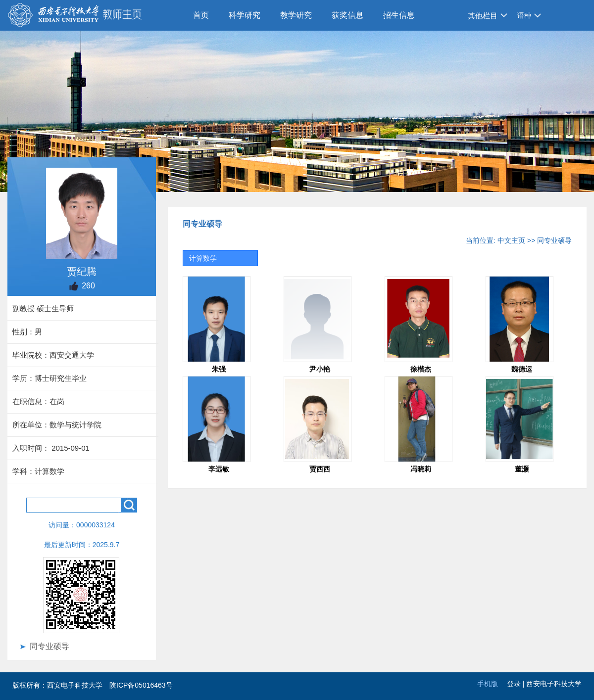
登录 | (517, 684)
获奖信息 (347, 15)
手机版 (488, 684)
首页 (201, 15)
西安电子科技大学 (554, 684)
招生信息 (399, 15)
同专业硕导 (49, 646)
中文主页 (511, 240)
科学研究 (245, 15)
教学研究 (296, 15)
